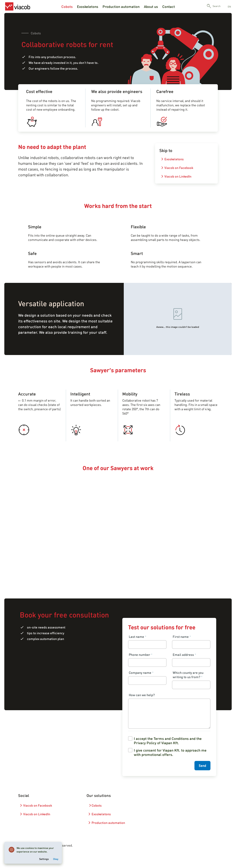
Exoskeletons (88, 6)
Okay (56, 859)
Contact (169, 6)
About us (151, 6)
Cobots (67, 6)
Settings (44, 859)
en (229, 6)
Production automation (121, 6)
